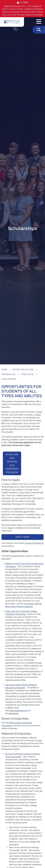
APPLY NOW (22, 537)
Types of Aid (27, 374)
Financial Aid (8, 374)
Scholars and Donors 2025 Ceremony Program (12, 463)
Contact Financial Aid (34, 543)
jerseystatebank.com (19, 711)
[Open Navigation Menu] (39, 22)
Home (4, 370)
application (14, 713)
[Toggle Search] (39, 30)
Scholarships (9, 379)
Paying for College (23, 370)
